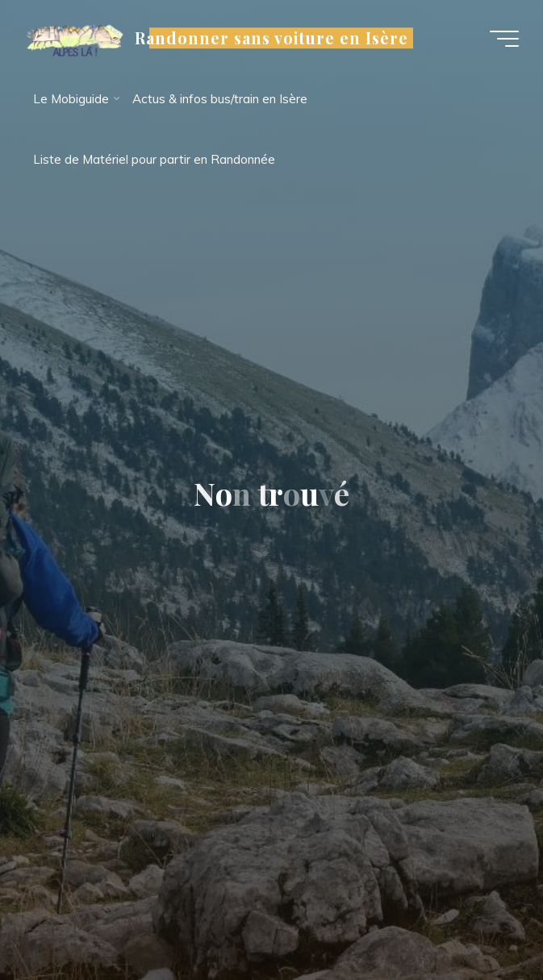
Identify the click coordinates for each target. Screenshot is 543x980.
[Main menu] (504, 39)
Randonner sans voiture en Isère (271, 38)
